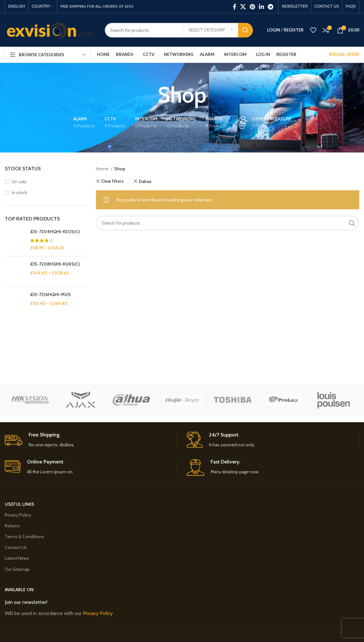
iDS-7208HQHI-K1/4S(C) (55, 264)
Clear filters (112, 181)
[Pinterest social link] (252, 7)
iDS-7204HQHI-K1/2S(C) (55, 232)
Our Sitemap (17, 569)
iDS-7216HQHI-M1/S (51, 294)
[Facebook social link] (235, 7)
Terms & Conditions (24, 537)
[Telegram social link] (270, 7)
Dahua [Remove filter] (145, 181)
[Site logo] (50, 30)
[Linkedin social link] (261, 7)
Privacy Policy (18, 515)
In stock (19, 193)
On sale (19, 182)
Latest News (17, 558)
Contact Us (16, 547)
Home (103, 169)
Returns (12, 526)
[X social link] (243, 7)
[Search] (179, 30)
